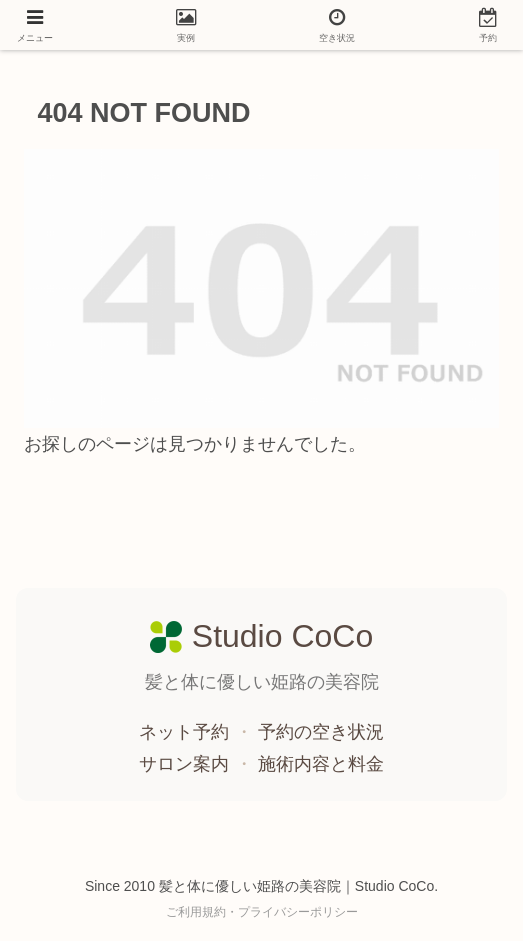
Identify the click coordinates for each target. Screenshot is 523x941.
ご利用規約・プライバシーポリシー (262, 912)
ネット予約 (186, 732)
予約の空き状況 (321, 732)
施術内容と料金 (321, 764)
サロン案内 (186, 764)
